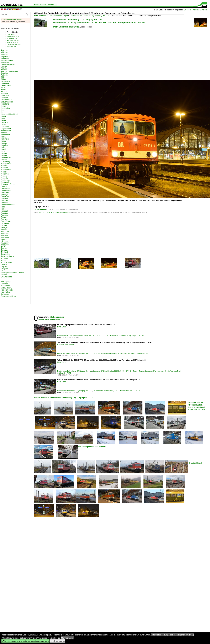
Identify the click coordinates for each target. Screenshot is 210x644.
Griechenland (6, 100)
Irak (2, 110)
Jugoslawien (6, 129)
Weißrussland (6, 277)
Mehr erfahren (67, 638)
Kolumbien (5, 139)
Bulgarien (5, 75)
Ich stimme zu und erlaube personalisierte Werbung (25, 641)
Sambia (4, 217)
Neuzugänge (6, 282)
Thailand (4, 252)
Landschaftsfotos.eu (14, 45)
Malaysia (4, 166)
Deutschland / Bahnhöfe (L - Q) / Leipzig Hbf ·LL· (78, 20)
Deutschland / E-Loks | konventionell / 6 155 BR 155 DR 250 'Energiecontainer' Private (99, 23)
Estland (4, 92)
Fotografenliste (7, 290)
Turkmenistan (6, 262)
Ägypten (4, 50)
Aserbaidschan (7, 61)
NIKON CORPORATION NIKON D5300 (54, 212)
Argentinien (6, 57)
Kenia (3, 137)
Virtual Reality (6, 288)
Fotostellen (5, 292)
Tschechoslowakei (8, 256)
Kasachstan (6, 135)
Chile (3, 77)
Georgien (5, 98)
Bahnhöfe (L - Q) (88, 16)
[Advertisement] (91, 54)
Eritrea (4, 90)
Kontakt (43, 5)
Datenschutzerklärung (9, 296)
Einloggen (187, 10)
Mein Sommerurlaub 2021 (66, 27)
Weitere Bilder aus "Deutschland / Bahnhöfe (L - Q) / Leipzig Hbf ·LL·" (63, 398)
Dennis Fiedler (40, 210)
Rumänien (5, 213)
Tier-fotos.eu (11, 47)
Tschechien (5, 254)
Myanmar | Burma (8, 184)
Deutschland (75, 16)
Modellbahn (6, 286)
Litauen (4, 160)
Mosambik (5, 182)
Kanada (4, 133)
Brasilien (4, 73)
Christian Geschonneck (66, 344)
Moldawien (5, 174)
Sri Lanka (5, 242)
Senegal (4, 227)
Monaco (4, 176)
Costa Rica (5, 81)
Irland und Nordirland (9, 114)
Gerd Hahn (62, 362)
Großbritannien (7, 102)
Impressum (52, 5)
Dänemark (5, 83)
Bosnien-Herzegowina (10, 71)
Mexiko (4, 172)
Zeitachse (5, 294)
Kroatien (4, 145)
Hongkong (5, 104)
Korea (3, 141)
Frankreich (5, 96)
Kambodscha (6, 131)
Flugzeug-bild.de (13, 40)
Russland (5, 215)
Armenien (5, 59)
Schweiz (4, 225)
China (3, 79)
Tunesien (5, 258)
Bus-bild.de (11, 34)
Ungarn (4, 267)
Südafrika (5, 244)
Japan (3, 125)
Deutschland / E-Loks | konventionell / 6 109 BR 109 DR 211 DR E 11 (83, 336)
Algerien (4, 55)
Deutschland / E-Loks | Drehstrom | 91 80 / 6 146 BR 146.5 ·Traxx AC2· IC (120, 353)
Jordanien (5, 127)
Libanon (4, 155)
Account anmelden (200, 10)
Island (3, 116)
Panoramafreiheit (8, 205)
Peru (3, 207)
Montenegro (6, 180)
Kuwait (4, 149)
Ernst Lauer (62, 327)
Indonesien (5, 108)
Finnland (4, 94)
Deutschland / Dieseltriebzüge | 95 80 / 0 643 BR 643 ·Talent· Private (119, 371)
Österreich (5, 197)
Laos (3, 151)
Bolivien (4, 69)
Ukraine (4, 265)
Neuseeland (6, 188)
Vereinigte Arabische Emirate (12, 273)
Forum (36, 5)
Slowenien (5, 238)
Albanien (4, 52)
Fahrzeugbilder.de (13, 36)
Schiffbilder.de (12, 38)
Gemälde (5, 284)
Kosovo (4, 143)
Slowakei (5, 236)
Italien (3, 120)
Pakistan (4, 199)
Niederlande (6, 190)
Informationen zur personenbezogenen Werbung (173, 635)
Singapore (5, 234)
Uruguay (4, 269)
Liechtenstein (6, 157)
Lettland (4, 153)
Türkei (3, 260)
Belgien (4, 67)
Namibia (4, 186)
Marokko (4, 168)
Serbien (4, 230)
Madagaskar (6, 164)
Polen (3, 209)
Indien (3, 106)
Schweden (5, 223)
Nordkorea (5, 192)
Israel (3, 118)
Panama (4, 203)
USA (3, 271)
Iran (3, 112)
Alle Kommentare (57, 317)
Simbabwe (5, 232)
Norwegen (5, 195)
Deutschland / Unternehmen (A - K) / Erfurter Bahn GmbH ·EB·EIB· (117, 391)
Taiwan (4, 248)
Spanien (4, 240)
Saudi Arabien (7, 221)
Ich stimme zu (58, 641)
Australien (5, 63)
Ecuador (4, 87)
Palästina (5, 201)
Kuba (3, 147)
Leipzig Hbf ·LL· (103, 16)
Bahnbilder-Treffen (8, 65)
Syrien (4, 246)
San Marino (6, 219)
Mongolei (5, 178)
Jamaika (4, 122)
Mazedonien (6, 170)
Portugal (4, 211)
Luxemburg (5, 162)
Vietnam (4, 275)
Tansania (5, 250)
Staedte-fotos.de (13, 42)
